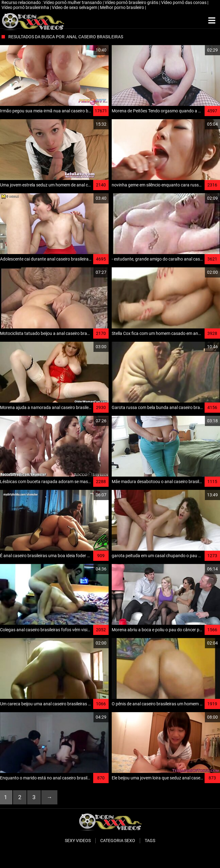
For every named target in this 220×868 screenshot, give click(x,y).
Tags (150, 841)
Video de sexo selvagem (75, 7)
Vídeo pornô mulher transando (73, 2)
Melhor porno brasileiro (122, 7)
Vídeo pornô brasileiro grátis (132, 2)
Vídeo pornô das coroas (184, 2)
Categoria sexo (118, 841)
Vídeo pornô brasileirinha (26, 7)
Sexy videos (78, 841)
